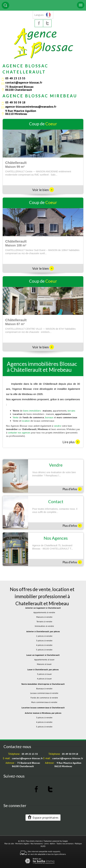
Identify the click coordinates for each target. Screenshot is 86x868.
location (26, 421)
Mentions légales (22, 844)
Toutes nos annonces (65, 844)
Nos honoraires (37, 844)
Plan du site (9, 844)
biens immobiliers (32, 411)
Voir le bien (43, 190)
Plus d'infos (72, 489)
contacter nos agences (19, 433)
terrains (71, 411)
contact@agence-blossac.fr (24, 82)
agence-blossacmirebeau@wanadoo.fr (31, 106)
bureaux (49, 417)
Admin (52, 844)
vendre (57, 426)
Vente (16, 417)
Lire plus (71, 442)
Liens (46, 844)
